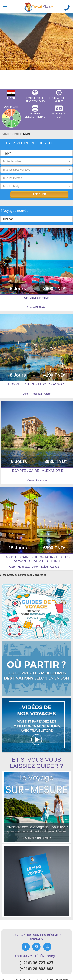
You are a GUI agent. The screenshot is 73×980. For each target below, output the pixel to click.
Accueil (6, 134)
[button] (37, 153)
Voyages (16, 134)
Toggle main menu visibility (6, 7)
